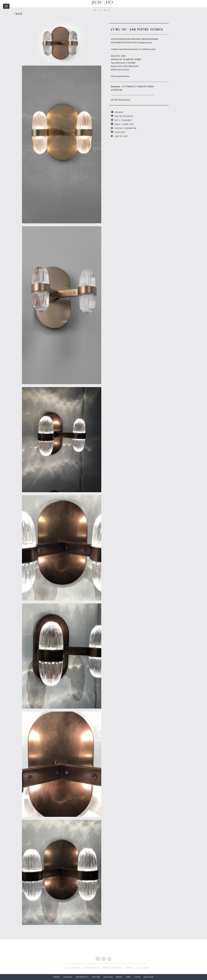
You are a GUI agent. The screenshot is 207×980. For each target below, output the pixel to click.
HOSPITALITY (82, 977)
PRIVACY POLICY (92, 968)
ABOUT (57, 977)
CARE (129, 977)
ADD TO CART (119, 136)
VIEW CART (118, 132)
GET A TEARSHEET (121, 120)
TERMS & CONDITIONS (112, 968)
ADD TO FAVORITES (122, 116)
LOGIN (137, 977)
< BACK (18, 14)
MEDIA (119, 977)
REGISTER (149, 977)
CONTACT (68, 977)
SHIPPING (129, 968)
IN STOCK (108, 977)
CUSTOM (96, 977)
